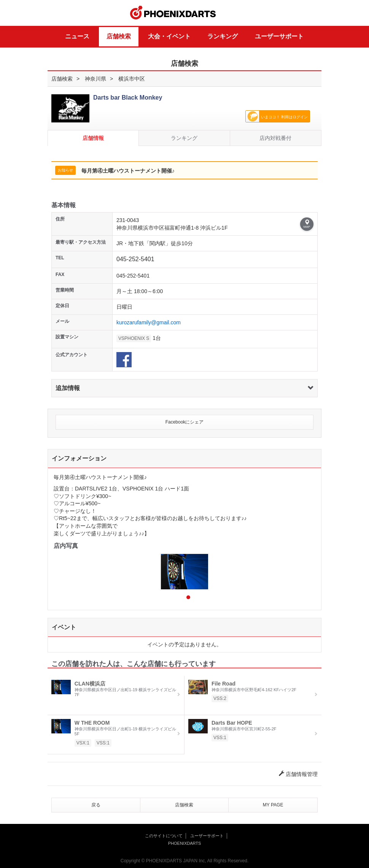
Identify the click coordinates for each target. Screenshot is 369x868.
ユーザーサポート (279, 36)
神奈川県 (95, 79)
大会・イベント (169, 36)
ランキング (223, 36)
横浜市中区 (132, 79)
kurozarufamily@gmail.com (149, 322)
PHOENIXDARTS (173, 13)
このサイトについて (164, 836)
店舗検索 (119, 36)
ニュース (77, 36)
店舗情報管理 (298, 774)
